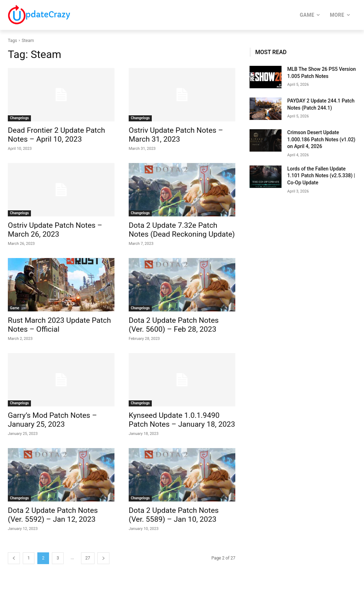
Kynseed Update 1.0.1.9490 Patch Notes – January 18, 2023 (182, 420)
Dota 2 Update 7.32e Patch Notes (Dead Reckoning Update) (182, 230)
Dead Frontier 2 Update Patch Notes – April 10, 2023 (57, 135)
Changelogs (19, 118)
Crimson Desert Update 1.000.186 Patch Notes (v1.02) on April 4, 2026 (321, 139)
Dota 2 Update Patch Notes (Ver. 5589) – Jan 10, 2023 (174, 515)
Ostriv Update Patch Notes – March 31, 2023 (176, 135)
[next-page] (103, 558)
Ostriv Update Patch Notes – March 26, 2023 (55, 230)
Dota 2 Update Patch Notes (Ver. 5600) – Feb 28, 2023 (174, 325)
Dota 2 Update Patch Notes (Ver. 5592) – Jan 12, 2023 (53, 515)
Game (15, 308)
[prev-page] (14, 558)
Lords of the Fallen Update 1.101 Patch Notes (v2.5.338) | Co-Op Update (321, 176)
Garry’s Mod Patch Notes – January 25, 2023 (52, 420)
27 (88, 558)
